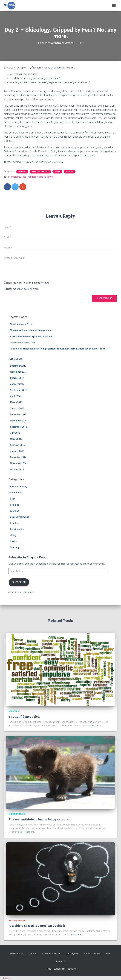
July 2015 (15, 433)
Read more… (96, 726)
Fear (12, 499)
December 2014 (18, 457)
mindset (32, 177)
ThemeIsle (71, 969)
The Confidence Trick (21, 324)
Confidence (16, 493)
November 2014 (18, 463)
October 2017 (17, 378)
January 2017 (17, 384)
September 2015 (19, 427)
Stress (13, 541)
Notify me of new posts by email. (23, 289)
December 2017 (18, 366)
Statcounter (6, 978)
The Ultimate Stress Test (22, 343)
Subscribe (19, 582)
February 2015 (17, 445)
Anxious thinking (19, 486)
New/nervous (17, 954)
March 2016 (16, 402)
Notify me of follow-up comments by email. (28, 283)
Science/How (72, 954)
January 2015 (17, 451)
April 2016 (15, 396)
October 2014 (17, 470)
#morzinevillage (18, 177)
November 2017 (18, 372)
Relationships (17, 529)
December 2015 (18, 414)
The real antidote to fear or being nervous (31, 330)
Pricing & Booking (92, 954)
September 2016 (19, 390)
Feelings (15, 505)
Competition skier (51, 954)
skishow (49, 177)
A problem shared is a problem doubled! (31, 337)
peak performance (40, 172)
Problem (15, 523)
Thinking (70, 172)
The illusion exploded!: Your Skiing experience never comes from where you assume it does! (58, 349)
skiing (57, 172)
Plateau (33, 954)
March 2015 (16, 439)
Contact (61, 961)
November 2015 (18, 421)
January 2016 (17, 408)
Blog (109, 954)
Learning (22, 172)
